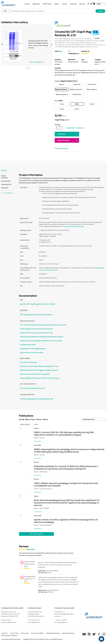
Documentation (6, 181)
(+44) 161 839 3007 (34, 620)
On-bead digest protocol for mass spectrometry (36, 329)
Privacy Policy (14, 633)
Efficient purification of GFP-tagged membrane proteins (39, 370)
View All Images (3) (36, 62)
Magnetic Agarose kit (62, 94)
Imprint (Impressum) (68, 633)
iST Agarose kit (92, 84)
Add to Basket (61, 134)
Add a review (31, 549)
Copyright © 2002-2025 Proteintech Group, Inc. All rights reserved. (43, 639)
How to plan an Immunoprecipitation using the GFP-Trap (39, 366)
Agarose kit (77, 84)
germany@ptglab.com (61, 622)
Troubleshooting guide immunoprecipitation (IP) (37, 399)
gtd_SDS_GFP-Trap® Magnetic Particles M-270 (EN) (37, 304)
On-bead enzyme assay (28, 345)
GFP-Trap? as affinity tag (28, 362)
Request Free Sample (63, 140)
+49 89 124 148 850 (61, 620)
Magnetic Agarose (92, 89)
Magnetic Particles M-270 (62, 89)
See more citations (36, 534)
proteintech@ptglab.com (9, 622)
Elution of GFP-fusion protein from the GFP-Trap (36, 333)
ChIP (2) (45, 419)
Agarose (62, 84)
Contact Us (4, 633)
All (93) (22, 419)
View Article (37, 441)
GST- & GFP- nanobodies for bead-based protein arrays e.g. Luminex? (43, 325)
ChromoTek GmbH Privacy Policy (11, 639)
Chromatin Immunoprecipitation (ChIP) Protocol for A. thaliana (41, 341)
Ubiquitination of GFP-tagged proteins (33, 349)
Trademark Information (53, 633)
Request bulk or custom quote (75, 128)
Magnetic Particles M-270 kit (77, 89)
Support (57, 4)
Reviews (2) (85, 51)
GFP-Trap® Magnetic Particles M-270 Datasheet (36, 315)
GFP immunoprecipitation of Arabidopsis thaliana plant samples (42, 337)
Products (27, 4)
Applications (36, 4)
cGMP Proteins (47, 4)
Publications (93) (6, 184)
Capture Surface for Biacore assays (32, 353)
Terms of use (25, 633)
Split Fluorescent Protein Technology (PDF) (35, 374)
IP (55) (33, 419)
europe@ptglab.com (34, 622)
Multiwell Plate (77, 94)
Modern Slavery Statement (9, 636)
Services (64, 4)
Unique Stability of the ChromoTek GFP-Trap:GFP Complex (40, 378)
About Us (82, 4)
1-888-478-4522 (6, 620)
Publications (73, 54)
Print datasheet (7, 193)
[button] (101, 639)
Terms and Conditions (37, 633)
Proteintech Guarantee (62, 149)
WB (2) (27, 419)
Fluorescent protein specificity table (73, 226)
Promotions (73, 4)
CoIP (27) (39, 419)
